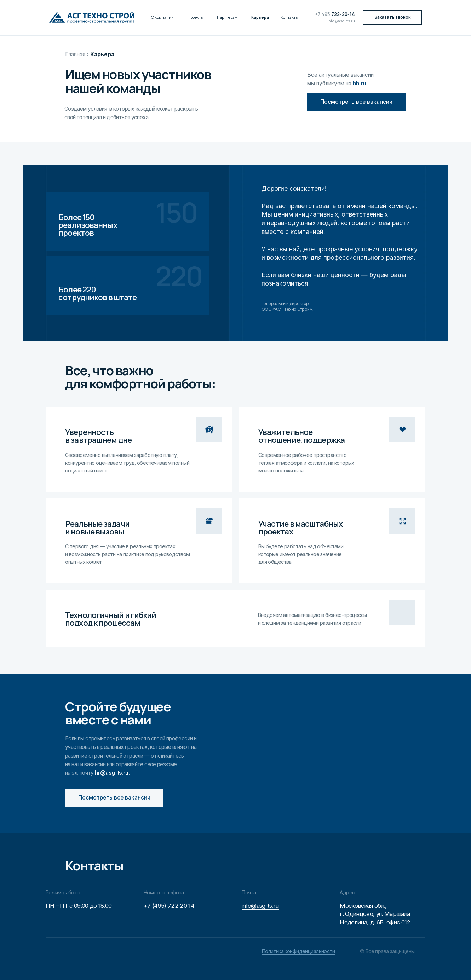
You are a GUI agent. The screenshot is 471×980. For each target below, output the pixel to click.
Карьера (260, 17)
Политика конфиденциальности (298, 951)
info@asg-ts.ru (341, 21)
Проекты (196, 17)
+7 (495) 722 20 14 (169, 906)
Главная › (77, 54)
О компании (162, 17)
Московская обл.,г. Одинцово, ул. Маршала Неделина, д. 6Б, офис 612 (375, 914)
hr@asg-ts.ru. (112, 773)
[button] (392, 18)
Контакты (289, 17)
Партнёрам (227, 17)
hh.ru (360, 83)
